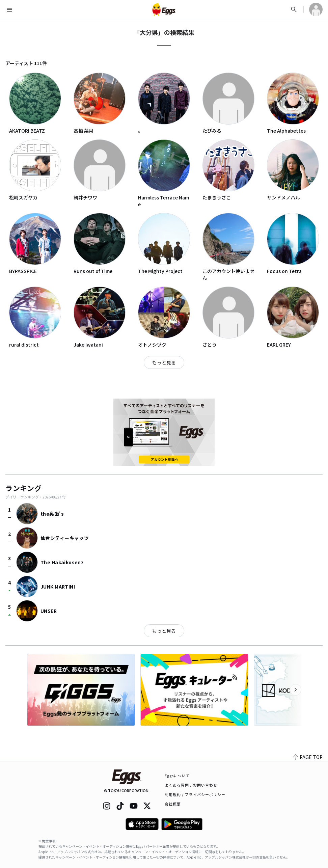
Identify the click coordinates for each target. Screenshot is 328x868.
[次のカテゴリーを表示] (296, 690)
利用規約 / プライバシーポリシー (195, 794)
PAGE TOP (308, 757)
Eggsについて (177, 776)
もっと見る (164, 362)
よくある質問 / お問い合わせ (191, 785)
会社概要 (173, 804)
